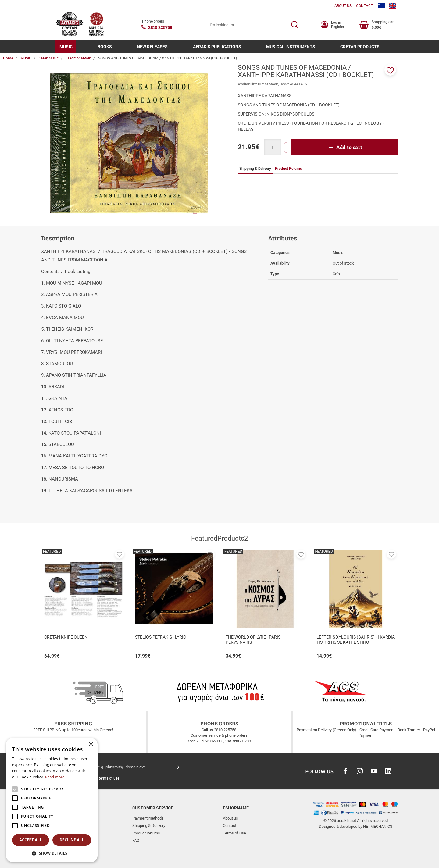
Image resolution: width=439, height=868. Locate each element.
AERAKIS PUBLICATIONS (217, 47)
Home (8, 58)
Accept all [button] (31, 840)
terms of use (109, 778)
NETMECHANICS (378, 826)
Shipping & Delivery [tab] (255, 169)
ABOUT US (343, 6)
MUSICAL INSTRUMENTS (291, 47)
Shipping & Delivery (149, 825)
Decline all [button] (72, 840)
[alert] (52, 800)
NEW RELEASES (152, 47)
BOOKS (105, 47)
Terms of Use (234, 833)
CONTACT (364, 6)
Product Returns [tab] (288, 169)
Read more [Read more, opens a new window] (55, 777)
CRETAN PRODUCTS (360, 47)
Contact (230, 825)
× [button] (91, 745)
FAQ (136, 840)
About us (230, 818)
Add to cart (349, 147)
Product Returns (146, 833)
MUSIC (66, 47)
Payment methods (148, 818)
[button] (390, 70)
